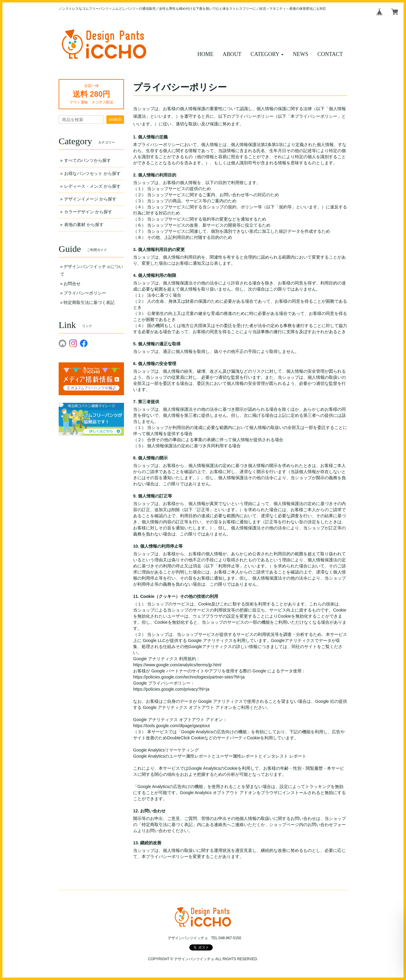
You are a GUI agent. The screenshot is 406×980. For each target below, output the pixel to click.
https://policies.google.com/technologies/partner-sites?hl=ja (189, 677)
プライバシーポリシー (85, 293)
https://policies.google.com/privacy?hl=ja (171, 689)
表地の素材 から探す (84, 225)
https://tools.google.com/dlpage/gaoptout (171, 726)
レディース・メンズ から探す (92, 186)
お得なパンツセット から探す (92, 173)
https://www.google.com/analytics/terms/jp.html (177, 665)
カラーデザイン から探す (88, 212)
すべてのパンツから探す (88, 160)
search (115, 119)
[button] (267, 54)
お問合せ (72, 284)
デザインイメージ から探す (90, 199)
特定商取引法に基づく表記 (89, 302)
